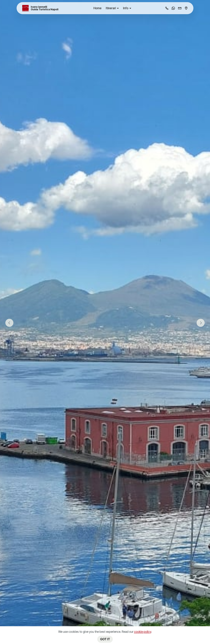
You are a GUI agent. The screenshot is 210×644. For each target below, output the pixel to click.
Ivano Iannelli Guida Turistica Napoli (45, 8)
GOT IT (105, 639)
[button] (9, 323)
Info (126, 8)
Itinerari (111, 8)
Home (97, 8)
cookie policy (143, 632)
